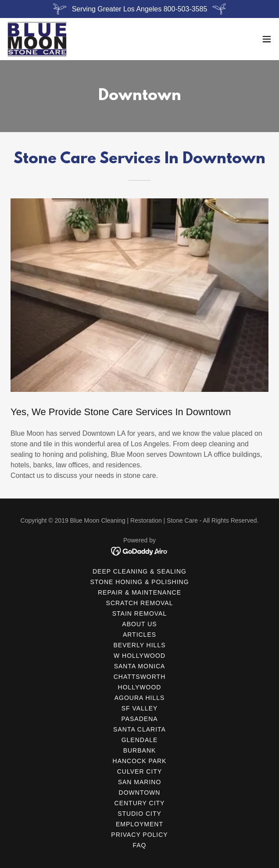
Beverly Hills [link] (139, 645)
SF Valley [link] (140, 708)
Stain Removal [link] (139, 613)
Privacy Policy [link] (139, 835)
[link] (37, 39)
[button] (267, 39)
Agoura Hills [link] (140, 698)
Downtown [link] (140, 793)
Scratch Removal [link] (140, 603)
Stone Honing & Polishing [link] (139, 582)
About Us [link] (139, 624)
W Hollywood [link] (139, 656)
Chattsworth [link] (140, 677)
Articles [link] (139, 635)
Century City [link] (140, 803)
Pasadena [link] (139, 719)
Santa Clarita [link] (139, 729)
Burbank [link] (140, 750)
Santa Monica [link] (140, 666)
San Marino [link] (140, 782)
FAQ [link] (140, 845)
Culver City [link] (139, 771)
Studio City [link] (139, 814)
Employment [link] (139, 824)
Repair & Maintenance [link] (139, 592)
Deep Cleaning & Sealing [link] (139, 571)
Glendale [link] (140, 740)
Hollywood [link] (140, 687)
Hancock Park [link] (140, 761)
